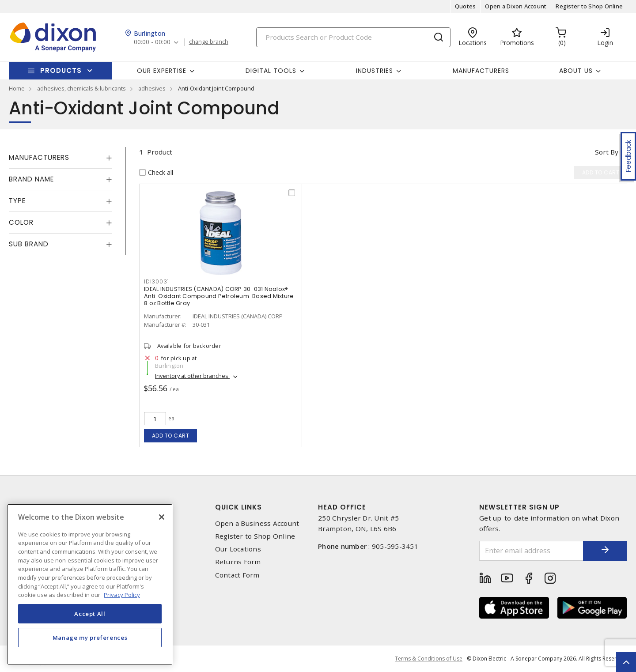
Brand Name (31, 179)
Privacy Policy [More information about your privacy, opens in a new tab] (122, 595)
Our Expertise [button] (162, 71)
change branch (209, 42)
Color (21, 222)
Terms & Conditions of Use (429, 659)
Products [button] (61, 70)
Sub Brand (29, 244)
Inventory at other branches (192, 376)
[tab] (61, 158)
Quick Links (238, 507)
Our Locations (238, 549)
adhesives (152, 88)
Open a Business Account (257, 523)
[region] (90, 584)
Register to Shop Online (589, 6)
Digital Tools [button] (271, 71)
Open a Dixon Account (516, 6)
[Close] (162, 517)
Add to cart (171, 436)
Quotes (466, 6)
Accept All (90, 614)
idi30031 (157, 281)
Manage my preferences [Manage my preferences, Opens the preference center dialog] (90, 638)
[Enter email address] (531, 551)
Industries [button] (375, 71)
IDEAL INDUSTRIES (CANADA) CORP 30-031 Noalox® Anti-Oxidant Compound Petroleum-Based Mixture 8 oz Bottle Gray (219, 296)
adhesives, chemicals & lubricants (81, 88)
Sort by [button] (607, 152)
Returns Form (238, 562)
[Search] (353, 37)
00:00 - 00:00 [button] (152, 42)
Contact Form (237, 575)
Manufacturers (481, 71)
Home (17, 88)
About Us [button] (576, 71)
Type (17, 201)
